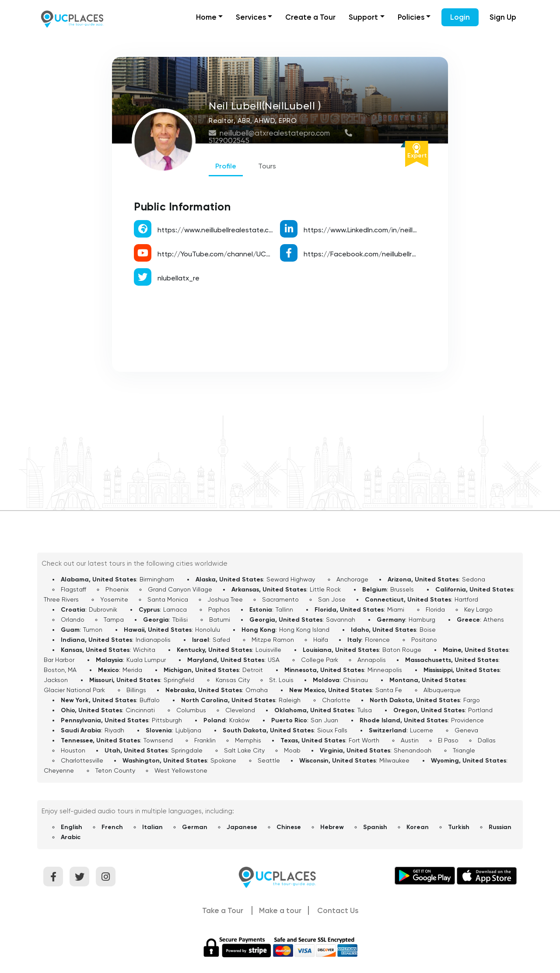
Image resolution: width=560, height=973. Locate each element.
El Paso (448, 740)
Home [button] (206, 17)
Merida (132, 670)
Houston (73, 750)
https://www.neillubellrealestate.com (218, 230)
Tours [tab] (267, 166)
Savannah (341, 619)
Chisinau (355, 680)
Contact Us (338, 910)
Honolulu (208, 630)
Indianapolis (153, 640)
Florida (435, 609)
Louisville (268, 650)
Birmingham (157, 579)
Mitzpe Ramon (273, 640)
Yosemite (114, 599)
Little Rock (325, 589)
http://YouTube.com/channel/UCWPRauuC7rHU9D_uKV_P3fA (257, 254)
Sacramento (280, 599)
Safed (221, 640)
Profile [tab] (226, 166)
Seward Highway (291, 579)
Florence (377, 640)
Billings (136, 690)
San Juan (324, 720)
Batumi (220, 619)
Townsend (158, 740)
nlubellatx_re (178, 278)
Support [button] (363, 17)
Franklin (205, 740)
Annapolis (372, 660)
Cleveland (240, 710)
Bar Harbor (59, 660)
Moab (292, 750)
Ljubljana (188, 730)
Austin (410, 740)
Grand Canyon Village (180, 589)
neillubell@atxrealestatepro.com (270, 133)
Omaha (257, 690)
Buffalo (150, 700)
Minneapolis (385, 670)
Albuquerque (442, 690)
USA (274, 660)
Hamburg (422, 619)
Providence (467, 720)
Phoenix (117, 589)
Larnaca (175, 609)
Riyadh (114, 730)
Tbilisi (180, 619)
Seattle (269, 760)
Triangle (464, 750)
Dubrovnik (103, 609)
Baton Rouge (402, 650)
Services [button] (251, 17)
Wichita (144, 650)
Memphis (248, 740)
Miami (396, 609)
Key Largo (478, 609)
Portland (480, 710)
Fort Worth (364, 740)
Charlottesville (82, 760)
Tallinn (284, 609)
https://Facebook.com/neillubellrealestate (374, 254)
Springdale (187, 750)
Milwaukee (394, 760)
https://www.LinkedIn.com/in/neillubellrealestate (383, 230)
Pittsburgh (167, 720)
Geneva (466, 730)
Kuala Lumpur (146, 660)
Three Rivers (61, 599)
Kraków (240, 720)
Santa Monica (168, 599)
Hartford (466, 599)
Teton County (115, 770)
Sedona (474, 579)
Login (460, 17)
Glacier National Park (74, 690)
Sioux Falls (332, 730)
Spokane (223, 760)
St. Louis (281, 680)
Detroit (253, 670)
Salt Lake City (244, 750)
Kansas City (233, 680)
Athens (494, 619)
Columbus (191, 710)
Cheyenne (59, 770)
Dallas (487, 740)
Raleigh (290, 700)
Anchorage (352, 579)
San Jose (332, 599)
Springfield (179, 680)
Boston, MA (60, 670)
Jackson (56, 680)
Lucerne (422, 730)
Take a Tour (223, 910)
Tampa (114, 619)
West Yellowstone (181, 770)
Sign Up (503, 17)
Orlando (73, 619)
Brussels (402, 589)
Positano (424, 640)
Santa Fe (389, 690)
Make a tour (280, 910)
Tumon (93, 630)
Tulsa (365, 710)
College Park (320, 660)
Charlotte (336, 700)
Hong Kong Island (304, 630)
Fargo (472, 700)
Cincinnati (140, 710)
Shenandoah (413, 750)
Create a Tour (310, 17)
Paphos (219, 609)
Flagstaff (73, 589)
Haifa (321, 640)
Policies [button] (411, 17)
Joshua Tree (225, 599)
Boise (428, 630)
